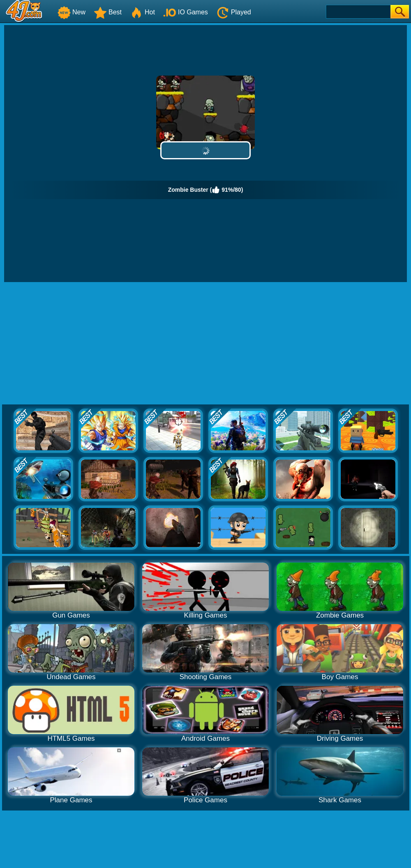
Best (108, 12)
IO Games (186, 12)
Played (234, 12)
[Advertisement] (206, 344)
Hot (142, 12)
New (72, 12)
